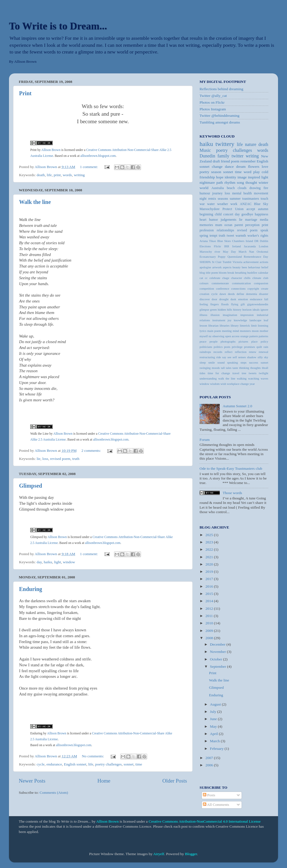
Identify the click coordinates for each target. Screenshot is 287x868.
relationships (225, 230)
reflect (229, 352)
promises (250, 347)
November (218, 652)
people (213, 341)
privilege (237, 347)
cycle (41, 764)
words (67, 175)
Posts (209, 795)
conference (222, 288)
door (214, 299)
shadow (252, 357)
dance (229, 167)
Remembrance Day (256, 257)
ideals (256, 309)
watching (254, 378)
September (218, 666)
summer (235, 199)
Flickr (217, 246)
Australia (218, 188)
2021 (210, 557)
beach (231, 188)
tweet (230, 236)
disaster (264, 294)
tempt (214, 236)
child (218, 214)
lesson (203, 325)
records (218, 352)
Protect (227, 209)
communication (241, 283)
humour (205, 193)
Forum (205, 440)
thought (251, 182)
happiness (261, 214)
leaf (266, 320)
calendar (263, 273)
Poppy (222, 257)
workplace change (238, 384)
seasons (223, 199)
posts (227, 347)
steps (244, 362)
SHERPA (205, 262)
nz (210, 336)
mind (236, 331)
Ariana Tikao (208, 241)
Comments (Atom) (54, 793)
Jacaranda (250, 246)
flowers (254, 167)
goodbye (247, 214)
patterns (263, 336)
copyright (253, 288)
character (237, 278)
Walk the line (35, 202)
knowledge (240, 320)
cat (201, 278)
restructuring (207, 357)
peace (203, 341)
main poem (214, 331)
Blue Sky (261, 204)
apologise (205, 267)
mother (264, 331)
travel (236, 373)
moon (255, 331)
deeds (231, 294)
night (203, 199)
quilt (259, 347)
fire (266, 188)
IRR (227, 246)
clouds (242, 188)
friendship (207, 177)
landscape (255, 320)
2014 (210, 601)
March (215, 741)
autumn (263, 209)
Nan (251, 252)
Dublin (264, 241)
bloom (223, 273)
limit (254, 325)
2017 (210, 579)
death (41, 175)
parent (239, 225)
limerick (245, 325)
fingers (214, 304)
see (230, 357)
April (214, 734)
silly (260, 357)
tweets (253, 373)
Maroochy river (210, 252)
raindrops (205, 352)
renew (253, 352)
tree (244, 373)
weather (223, 204)
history (237, 309)
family (223, 156)
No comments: (93, 756)
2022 (210, 549)
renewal (263, 352)
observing (218, 336)
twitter (237, 156)
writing (79, 175)
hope (220, 177)
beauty (237, 267)
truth (76, 459)
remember (248, 161)
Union (239, 209)
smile (211, 362)
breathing (241, 273)
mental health (242, 193)
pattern (254, 336)
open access (232, 336)
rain (266, 347)
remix (212, 199)
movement (261, 193)
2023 (210, 542)
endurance (54, 764)
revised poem (60, 459)
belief (265, 267)
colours (204, 283)
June (214, 719)
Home (104, 781)
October (217, 659)
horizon (247, 309)
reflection (241, 352)
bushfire (252, 273)
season (216, 172)
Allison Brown (51, 150)
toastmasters (251, 199)
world (204, 188)
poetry (204, 172)
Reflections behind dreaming (221, 89)
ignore (264, 309)
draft (216, 161)
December (218, 644)
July (214, 712)
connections (239, 288)
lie (39, 459)
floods (225, 304)
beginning (206, 214)
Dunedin (207, 156)
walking (242, 378)
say (224, 357)
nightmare (207, 182)
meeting (227, 331)
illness (203, 315)
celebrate (215, 278)
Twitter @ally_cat (213, 96)
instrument (219, 320)
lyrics (203, 331)
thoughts (255, 368)
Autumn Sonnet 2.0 (237, 406)
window (69, 562)
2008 (210, 638)
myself (204, 336)
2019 (210, 572)
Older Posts (175, 781)
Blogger (191, 854)
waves (264, 378)
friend (225, 161)
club (266, 278)
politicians (206, 347)
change (217, 167)
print (57, 175)
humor (214, 220)
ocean (228, 225)
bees (244, 267)
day (39, 562)
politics (218, 347)
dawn (223, 294)
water (211, 204)
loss (45, 459)
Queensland (235, 257)
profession (207, 230)
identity (231, 177)
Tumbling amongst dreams (220, 122)
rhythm (230, 182)
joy (230, 320)
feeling (204, 304)
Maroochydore (210, 209)
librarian (213, 325)
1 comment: (89, 167)
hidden (222, 309)
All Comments (216, 805)
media (264, 220)
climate (257, 278)
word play (252, 172)
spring (204, 236)
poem (235, 161)
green (214, 309)
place (254, 341)
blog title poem (209, 273)
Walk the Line (39, 434)
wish (223, 384)
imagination (230, 315)
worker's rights (258, 236)
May (214, 726)
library (235, 325)
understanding (208, 378)
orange (245, 336)
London (263, 246)
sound (221, 362)
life (49, 175)
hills (229, 309)
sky (266, 357)
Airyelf (159, 854)
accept (251, 209)
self (235, 357)
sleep (203, 362)
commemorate (220, 283)
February (217, 749)
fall (266, 299)
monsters (245, 331)
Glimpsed (31, 486)
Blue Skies (224, 241)
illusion (215, 315)
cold (265, 172)
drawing (255, 188)
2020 (210, 564)
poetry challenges (108, 764)
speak (264, 230)
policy (264, 341)
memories (206, 225)
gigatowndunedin (258, 304)
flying (235, 304)
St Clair (217, 262)
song (240, 182)
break (231, 273)
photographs (228, 341)
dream (241, 167)
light (58, 562)
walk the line (227, 378)
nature (251, 145)
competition (207, 288)
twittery (225, 144)
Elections (205, 246)
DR (256, 241)
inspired (254, 177)
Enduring (31, 589)
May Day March (235, 252)
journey (217, 193)
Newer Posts (32, 781)
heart (203, 220)
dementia (252, 294)
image (242, 177)
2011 (210, 616)
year (252, 384)
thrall (265, 368)
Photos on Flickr (212, 102)
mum (219, 225)
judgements (228, 220)
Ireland (237, 246)
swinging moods (210, 368)
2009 (210, 631)
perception (252, 225)
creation (204, 294)
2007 (210, 758)
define (240, 294)
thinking (244, 368)
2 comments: (92, 451)
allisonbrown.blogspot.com (98, 156)
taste (235, 368)
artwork (217, 267)
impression (247, 315)
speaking (233, 362)
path (220, 182)
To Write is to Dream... (58, 26)
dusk (233, 299)
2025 (210, 535)
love (265, 167)
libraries (224, 325)
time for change (219, 373)
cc (206, 278)
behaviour (254, 267)
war (202, 204)
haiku (48, 562)
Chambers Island (243, 241)
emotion (243, 299)
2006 (210, 765)
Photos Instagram (213, 109)
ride (219, 357)
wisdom (215, 384)
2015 (210, 594)
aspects (227, 267)
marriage (251, 220)
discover (205, 299)
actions (264, 262)
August (216, 704)
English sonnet (75, 764)
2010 (210, 623)
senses (242, 357)
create (265, 288)
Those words (232, 493)
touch (264, 199)
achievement (251, 262)
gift (243, 304)
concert (228, 214)
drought (224, 299)
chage (226, 278)
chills (247, 278)
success (254, 362)
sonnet (129, 764)
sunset (264, 362)
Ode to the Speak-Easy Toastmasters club (231, 468)
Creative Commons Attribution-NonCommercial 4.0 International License (205, 821)
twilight (263, 373)
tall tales (226, 368)
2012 (210, 608)
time (139, 764)
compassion (261, 283)
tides (202, 373)
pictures (243, 341)
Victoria (238, 262)
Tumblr (227, 262)
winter (264, 182)
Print (25, 93)
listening (263, 325)
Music (205, 150)
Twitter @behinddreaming (219, 116)
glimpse (204, 309)
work (234, 204)
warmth (241, 236)
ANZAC (246, 204)
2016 (210, 586)
